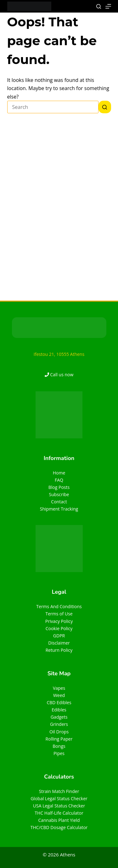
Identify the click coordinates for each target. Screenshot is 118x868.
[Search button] (105, 107)
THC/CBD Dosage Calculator (59, 827)
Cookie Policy (59, 628)
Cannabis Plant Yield (59, 820)
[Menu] (108, 6)
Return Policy (59, 650)
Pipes (59, 753)
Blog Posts (59, 487)
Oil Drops (59, 732)
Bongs (59, 746)
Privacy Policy (59, 621)
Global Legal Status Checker (59, 798)
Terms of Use (59, 614)
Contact (59, 502)
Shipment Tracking (59, 509)
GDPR (59, 636)
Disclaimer (59, 643)
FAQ (59, 480)
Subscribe (59, 494)
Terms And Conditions (59, 606)
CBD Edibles (59, 702)
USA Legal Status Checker (59, 806)
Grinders (59, 724)
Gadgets (59, 717)
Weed (59, 695)
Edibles (59, 710)
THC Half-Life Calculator (59, 813)
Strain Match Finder (59, 791)
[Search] (99, 6)
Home (59, 473)
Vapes (59, 688)
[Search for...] (53, 107)
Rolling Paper (59, 739)
